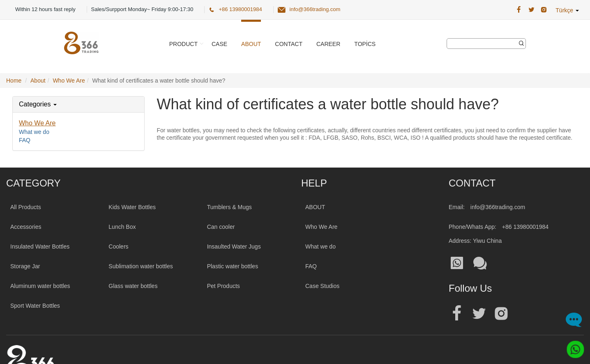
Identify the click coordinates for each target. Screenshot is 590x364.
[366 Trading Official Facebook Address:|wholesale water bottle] (519, 10)
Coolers (118, 247)
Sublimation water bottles (141, 266)
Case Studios (322, 286)
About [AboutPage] (38, 81)
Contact (289, 44)
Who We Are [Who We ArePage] (69, 81)
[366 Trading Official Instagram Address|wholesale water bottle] (544, 10)
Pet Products (224, 286)
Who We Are (37, 123)
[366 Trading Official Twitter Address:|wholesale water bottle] (531, 10)
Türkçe (567, 10)
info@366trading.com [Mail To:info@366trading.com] (498, 207)
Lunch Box (122, 227)
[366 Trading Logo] (81, 43)
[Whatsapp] (572, 346)
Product (183, 44)
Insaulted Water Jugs (234, 247)
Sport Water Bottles (35, 306)
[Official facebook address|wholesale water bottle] (457, 314)
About (251, 44)
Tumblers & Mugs (229, 207)
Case (219, 44)
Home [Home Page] (14, 81)
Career (328, 44)
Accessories (26, 227)
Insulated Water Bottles (40, 247)
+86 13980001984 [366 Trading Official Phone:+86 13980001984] (240, 9)
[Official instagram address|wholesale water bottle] (501, 314)
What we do (34, 132)
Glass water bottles (133, 286)
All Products (26, 207)
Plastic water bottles (233, 266)
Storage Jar (25, 266)
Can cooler (221, 227)
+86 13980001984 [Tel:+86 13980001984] (525, 227)
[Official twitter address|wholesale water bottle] (479, 314)
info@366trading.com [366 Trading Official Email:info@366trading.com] (315, 9)
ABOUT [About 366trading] (315, 207)
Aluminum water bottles (40, 286)
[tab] (78, 104)
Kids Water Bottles (132, 207)
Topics (365, 44)
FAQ (25, 140)
